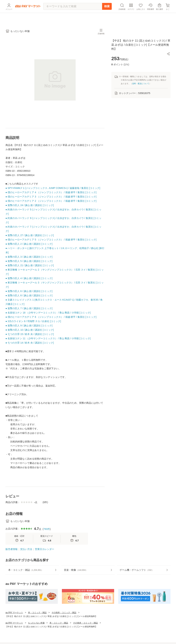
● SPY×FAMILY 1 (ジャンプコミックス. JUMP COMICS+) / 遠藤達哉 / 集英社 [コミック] (53, 188)
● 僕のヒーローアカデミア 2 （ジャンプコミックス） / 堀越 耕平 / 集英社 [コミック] (51, 201)
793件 (46, 529)
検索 (107, 15)
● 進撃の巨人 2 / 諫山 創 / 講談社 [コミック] (29, 244)
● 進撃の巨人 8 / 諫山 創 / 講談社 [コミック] (29, 295)
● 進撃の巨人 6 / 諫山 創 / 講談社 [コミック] (29, 291)
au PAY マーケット (14, 613)
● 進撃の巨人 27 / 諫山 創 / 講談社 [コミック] (30, 235)
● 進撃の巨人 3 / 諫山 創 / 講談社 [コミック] (29, 257)
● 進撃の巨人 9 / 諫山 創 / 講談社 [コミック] (29, 326)
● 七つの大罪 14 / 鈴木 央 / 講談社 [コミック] (30, 343)
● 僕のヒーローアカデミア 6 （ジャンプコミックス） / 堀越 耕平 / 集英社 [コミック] (51, 317)
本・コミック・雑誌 (37, 613)
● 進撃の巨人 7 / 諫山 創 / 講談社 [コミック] (29, 308)
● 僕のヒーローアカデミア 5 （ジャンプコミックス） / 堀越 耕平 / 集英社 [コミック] (51, 240)
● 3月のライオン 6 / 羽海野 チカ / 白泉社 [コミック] (33, 321)
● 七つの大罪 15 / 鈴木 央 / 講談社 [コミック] (30, 334)
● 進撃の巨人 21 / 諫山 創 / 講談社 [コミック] (30, 265)
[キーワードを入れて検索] (73, 15)
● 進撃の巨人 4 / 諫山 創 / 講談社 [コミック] (29, 278)
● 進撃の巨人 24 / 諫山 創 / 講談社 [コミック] (30, 205)
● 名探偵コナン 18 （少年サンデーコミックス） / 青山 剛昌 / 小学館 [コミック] (48, 313)
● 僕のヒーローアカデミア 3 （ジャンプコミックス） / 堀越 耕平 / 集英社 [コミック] (51, 197)
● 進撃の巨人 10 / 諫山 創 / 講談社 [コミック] (30, 330)
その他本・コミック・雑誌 (64, 613)
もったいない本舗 (36, 623)
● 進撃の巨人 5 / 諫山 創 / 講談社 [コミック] (29, 261)
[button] (168, 54)
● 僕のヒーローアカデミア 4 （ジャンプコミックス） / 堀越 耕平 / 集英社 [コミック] (51, 192)
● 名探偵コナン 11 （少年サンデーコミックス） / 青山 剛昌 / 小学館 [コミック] (48, 338)
